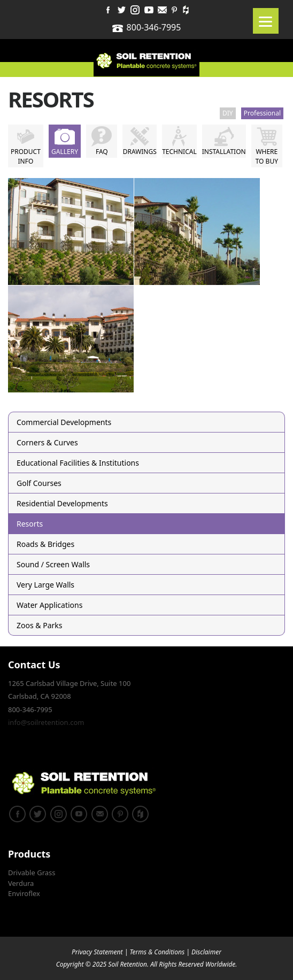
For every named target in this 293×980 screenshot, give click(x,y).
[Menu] (266, 21)
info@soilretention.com (46, 722)
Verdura (21, 883)
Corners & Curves (47, 442)
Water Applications (49, 605)
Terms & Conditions (157, 952)
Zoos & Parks (39, 625)
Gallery (65, 152)
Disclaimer (206, 952)
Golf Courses (39, 483)
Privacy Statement (97, 952)
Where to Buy (267, 156)
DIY (228, 113)
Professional (262, 113)
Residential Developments (62, 503)
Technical (179, 152)
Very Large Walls (45, 585)
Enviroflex (24, 893)
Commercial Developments (64, 422)
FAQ (102, 152)
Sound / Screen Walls (53, 564)
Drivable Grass (32, 873)
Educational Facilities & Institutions (78, 463)
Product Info (26, 156)
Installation (224, 152)
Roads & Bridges (45, 544)
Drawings (140, 152)
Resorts (30, 524)
